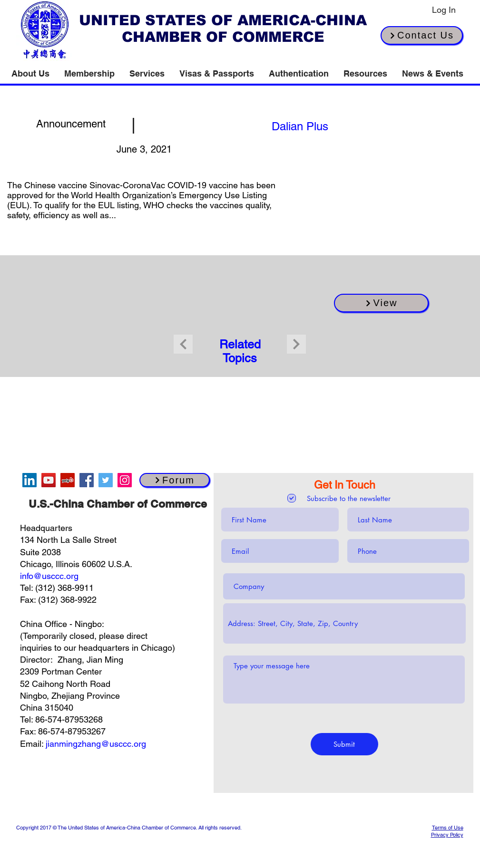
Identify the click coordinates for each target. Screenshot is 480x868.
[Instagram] (125, 480)
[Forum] (175, 480)
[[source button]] (300, 126)
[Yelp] (68, 480)
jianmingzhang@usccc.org (96, 744)
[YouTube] (49, 480)
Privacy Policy (447, 835)
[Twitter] (106, 480)
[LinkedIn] (29, 480)
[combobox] (344, 623)
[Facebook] (87, 480)
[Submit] (344, 744)
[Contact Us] (422, 35)
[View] (381, 303)
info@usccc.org (49, 576)
